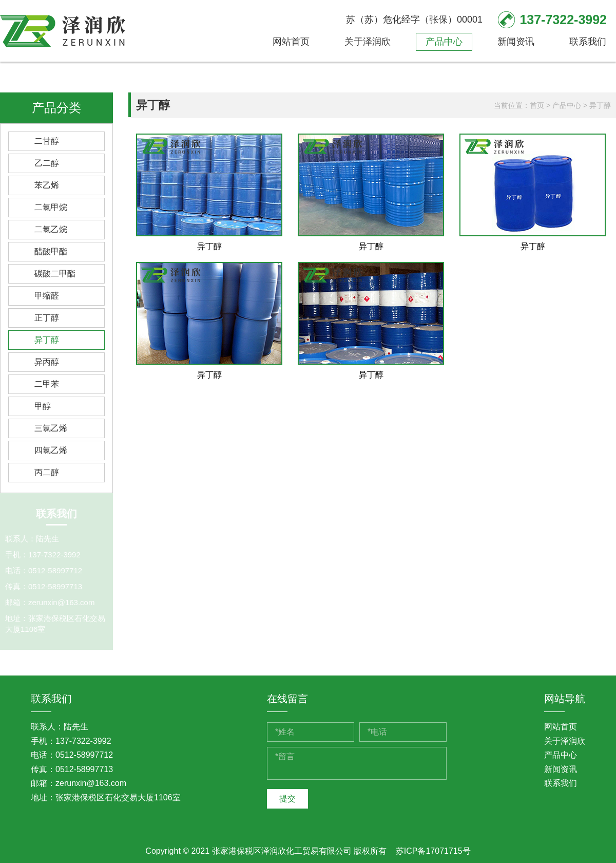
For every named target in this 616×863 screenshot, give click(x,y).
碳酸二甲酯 (55, 274)
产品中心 (444, 42)
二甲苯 (47, 384)
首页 (537, 105)
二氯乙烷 (51, 229)
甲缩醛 (47, 296)
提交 (287, 799)
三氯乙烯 (51, 428)
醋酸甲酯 (51, 251)
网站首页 (291, 42)
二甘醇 (47, 141)
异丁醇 (47, 340)
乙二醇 (47, 163)
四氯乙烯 (51, 450)
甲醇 (43, 406)
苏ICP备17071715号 (433, 851)
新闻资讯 (516, 42)
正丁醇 (47, 318)
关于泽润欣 (368, 42)
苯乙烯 (47, 185)
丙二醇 (47, 472)
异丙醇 (47, 362)
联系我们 (588, 42)
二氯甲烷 (51, 207)
